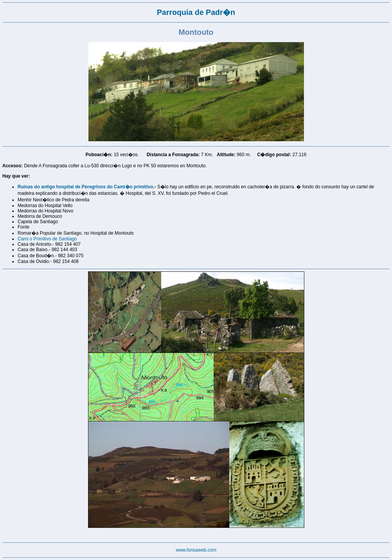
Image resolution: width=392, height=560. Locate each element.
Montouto (196, 32)
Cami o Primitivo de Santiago (47, 239)
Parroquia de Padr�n (196, 12)
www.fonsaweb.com (196, 550)
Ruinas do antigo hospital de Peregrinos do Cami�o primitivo (85, 187)
